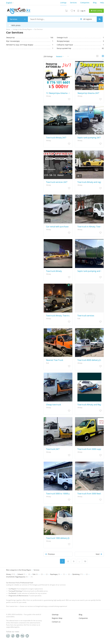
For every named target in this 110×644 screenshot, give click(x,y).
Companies (85, 3)
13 (85, 561)
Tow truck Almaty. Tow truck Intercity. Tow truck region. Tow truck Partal (59, 316)
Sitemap (55, 615)
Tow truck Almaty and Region (90, 405)
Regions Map (57, 618)
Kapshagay (54, 574)
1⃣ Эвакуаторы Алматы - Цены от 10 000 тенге (59, 93)
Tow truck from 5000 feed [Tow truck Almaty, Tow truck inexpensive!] (90, 494)
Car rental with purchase (57, 227)
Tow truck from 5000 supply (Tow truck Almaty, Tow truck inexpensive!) (90, 449)
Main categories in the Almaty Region (19, 570)
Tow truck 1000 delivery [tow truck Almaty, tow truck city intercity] (59, 538)
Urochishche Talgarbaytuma (16, 577)
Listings (63, 3)
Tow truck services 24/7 (57, 182)
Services (73, 3)
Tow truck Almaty (54, 271)
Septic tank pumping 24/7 (89, 138)
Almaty (9, 574)
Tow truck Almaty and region (90, 182)
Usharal (20, 574)
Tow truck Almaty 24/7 (56, 138)
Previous (50, 554)
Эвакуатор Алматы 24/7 (88, 93)
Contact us (56, 622)
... (79, 561)
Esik (34, 574)
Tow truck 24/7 (53, 449)
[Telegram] (8, 636)
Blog (95, 3)
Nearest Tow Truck (55, 360)
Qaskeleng (76, 574)
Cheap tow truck (53, 405)
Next (99, 554)
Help (102, 3)
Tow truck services (86, 316)
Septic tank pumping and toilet (90, 271)
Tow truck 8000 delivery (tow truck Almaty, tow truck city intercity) (90, 360)
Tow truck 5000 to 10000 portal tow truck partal (59, 494)
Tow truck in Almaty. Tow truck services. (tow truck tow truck (90, 227)
